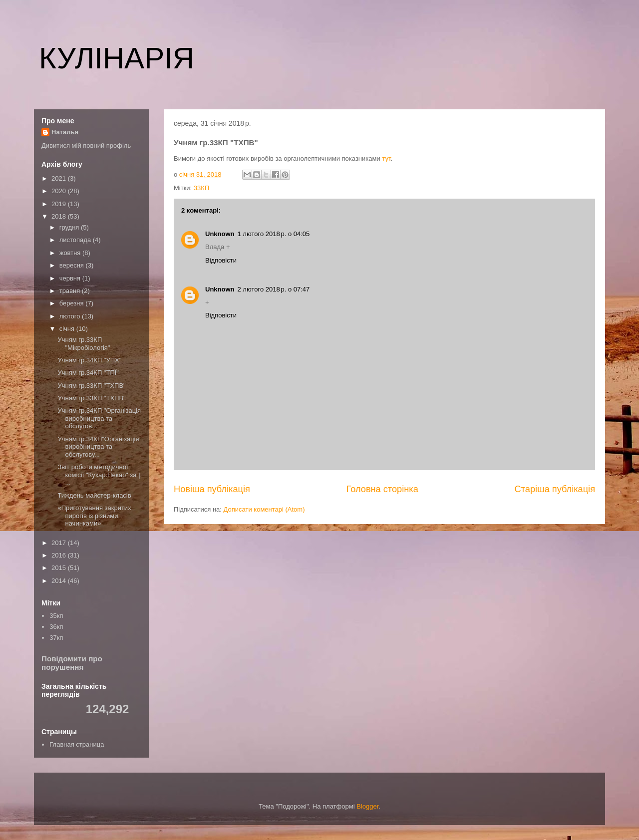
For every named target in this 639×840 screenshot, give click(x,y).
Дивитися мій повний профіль (86, 145)
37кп (56, 638)
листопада (76, 240)
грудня (70, 227)
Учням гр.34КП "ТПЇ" (88, 373)
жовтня (71, 253)
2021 (60, 178)
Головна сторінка (382, 489)
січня (68, 329)
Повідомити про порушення (72, 663)
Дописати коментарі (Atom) (264, 509)
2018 (60, 216)
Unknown (220, 234)
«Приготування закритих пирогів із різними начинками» (94, 516)
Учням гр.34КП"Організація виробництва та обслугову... (98, 447)
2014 (60, 581)
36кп (56, 627)
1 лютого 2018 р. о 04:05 (274, 234)
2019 (60, 204)
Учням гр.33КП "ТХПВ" (91, 386)
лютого (71, 316)
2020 (60, 191)
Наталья (65, 132)
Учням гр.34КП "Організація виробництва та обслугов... (99, 418)
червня (71, 278)
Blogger (367, 806)
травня (71, 291)
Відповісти (221, 260)
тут (386, 158)
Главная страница (77, 744)
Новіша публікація (212, 489)
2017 (60, 543)
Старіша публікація (555, 489)
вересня (73, 265)
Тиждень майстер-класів (94, 495)
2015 (60, 568)
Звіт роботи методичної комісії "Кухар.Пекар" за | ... (99, 475)
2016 (60, 555)
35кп (56, 616)
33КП (201, 188)
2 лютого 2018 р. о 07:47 (274, 289)
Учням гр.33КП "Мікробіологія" (84, 344)
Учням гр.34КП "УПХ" (89, 360)
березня (73, 303)
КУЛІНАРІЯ (117, 58)
